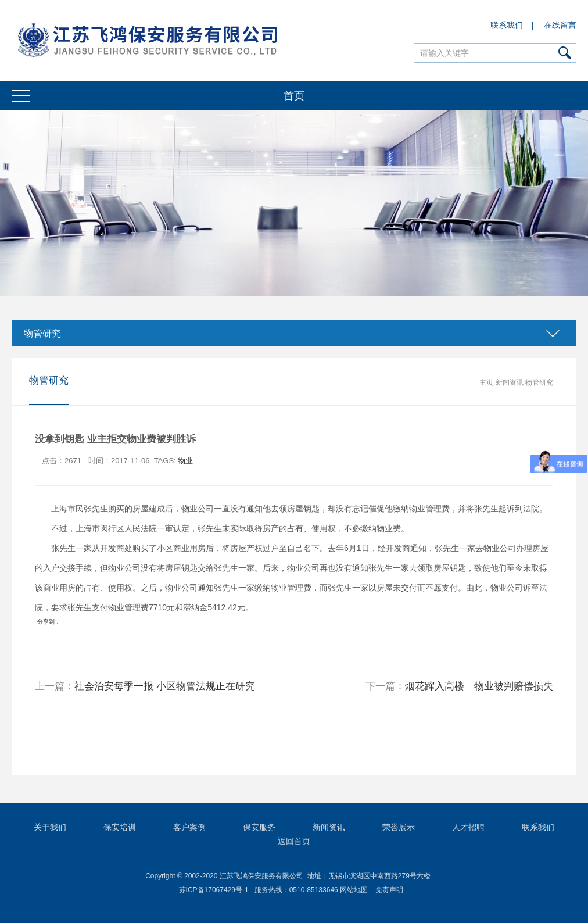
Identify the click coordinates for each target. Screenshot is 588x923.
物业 (185, 461)
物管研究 (42, 333)
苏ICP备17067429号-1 (214, 890)
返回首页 (294, 841)
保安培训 (120, 827)
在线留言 (560, 25)
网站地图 (354, 890)
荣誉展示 (399, 827)
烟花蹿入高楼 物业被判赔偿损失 (479, 686)
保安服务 (259, 827)
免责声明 (389, 890)
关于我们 (50, 827)
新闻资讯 (510, 382)
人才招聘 (468, 827)
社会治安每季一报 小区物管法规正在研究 (165, 686)
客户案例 (189, 827)
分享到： (49, 622)
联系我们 (507, 25)
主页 (486, 382)
